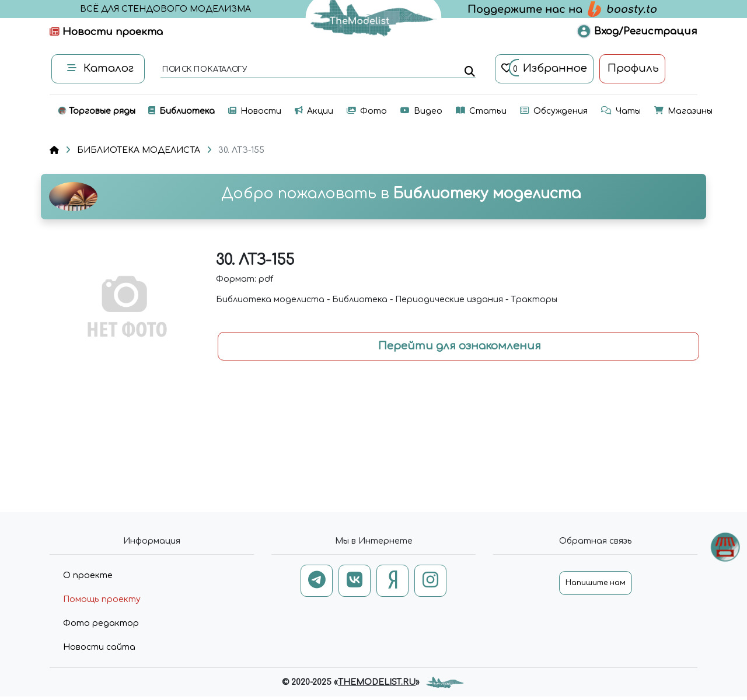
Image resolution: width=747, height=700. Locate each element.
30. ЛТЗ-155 (241, 150)
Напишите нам (596, 583)
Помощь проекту (102, 599)
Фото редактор (101, 623)
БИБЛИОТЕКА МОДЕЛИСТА (139, 150)
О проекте (88, 575)
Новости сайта (99, 647)
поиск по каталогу (204, 70)
